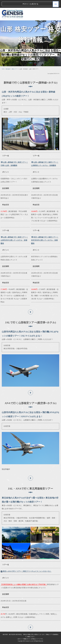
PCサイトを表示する (30, 4)
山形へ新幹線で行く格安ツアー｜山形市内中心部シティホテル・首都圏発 (14, 240)
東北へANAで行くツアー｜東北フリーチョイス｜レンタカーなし (26, 571)
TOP (3, 69)
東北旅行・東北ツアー (12, 69)
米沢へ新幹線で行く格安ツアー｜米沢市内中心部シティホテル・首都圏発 (45, 240)
